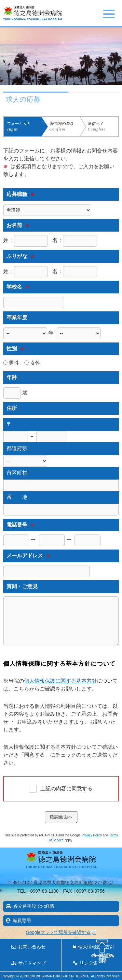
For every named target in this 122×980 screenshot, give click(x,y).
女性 (32, 363)
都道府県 (17, 448)
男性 (11, 363)
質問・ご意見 (22, 586)
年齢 (12, 377)
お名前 (18, 225)
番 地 (17, 497)
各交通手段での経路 (34, 906)
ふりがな (20, 256)
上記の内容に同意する (66, 788)
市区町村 (17, 473)
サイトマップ (32, 963)
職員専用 (22, 920)
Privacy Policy (92, 835)
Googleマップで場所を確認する (58, 932)
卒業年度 (17, 317)
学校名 (18, 287)
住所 (12, 408)
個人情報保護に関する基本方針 (61, 681)
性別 (15, 349)
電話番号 (20, 525)
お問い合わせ (32, 947)
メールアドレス (28, 556)
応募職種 (20, 194)
